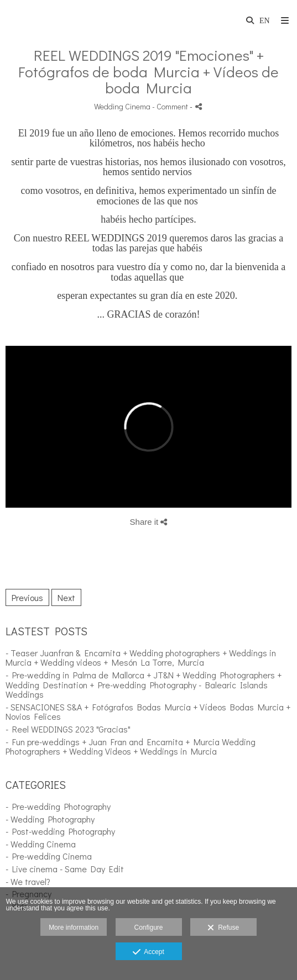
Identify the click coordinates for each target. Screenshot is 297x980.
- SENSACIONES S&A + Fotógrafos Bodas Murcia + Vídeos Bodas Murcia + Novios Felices (148, 712)
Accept (148, 952)
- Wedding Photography (50, 819)
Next (66, 597)
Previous (27, 597)
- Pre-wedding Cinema (49, 856)
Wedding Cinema (122, 106)
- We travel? (28, 881)
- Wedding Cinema (41, 844)
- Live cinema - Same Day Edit (65, 869)
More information (74, 928)
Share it (149, 522)
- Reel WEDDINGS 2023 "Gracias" (68, 729)
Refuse (223, 928)
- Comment (171, 106)
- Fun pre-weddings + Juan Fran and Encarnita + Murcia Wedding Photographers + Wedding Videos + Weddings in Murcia (131, 747)
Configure (148, 928)
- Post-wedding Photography (60, 831)
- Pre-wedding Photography (58, 806)
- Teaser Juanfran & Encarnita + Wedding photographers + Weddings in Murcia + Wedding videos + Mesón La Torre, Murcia (141, 658)
